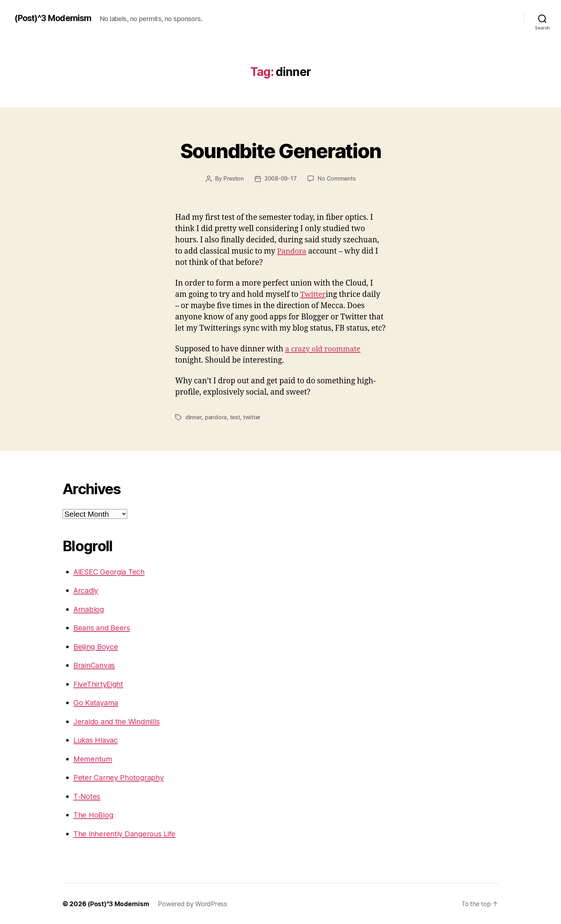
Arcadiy (87, 590)
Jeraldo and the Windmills (119, 721)
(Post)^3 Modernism (55, 18)
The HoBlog (94, 814)
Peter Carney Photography (120, 777)
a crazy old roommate (325, 349)
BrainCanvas (96, 665)
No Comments (337, 178)
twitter (253, 417)
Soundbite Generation (280, 150)
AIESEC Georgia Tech (111, 571)
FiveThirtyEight (100, 684)
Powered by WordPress (195, 903)
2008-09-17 (280, 178)
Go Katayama (97, 702)
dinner (193, 417)
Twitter (314, 294)
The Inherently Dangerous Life (127, 833)
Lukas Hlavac (97, 740)
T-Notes (87, 796)
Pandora (292, 251)
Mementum (94, 758)
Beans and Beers (103, 627)
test (235, 417)
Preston (233, 178)
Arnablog (89, 609)
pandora (216, 417)
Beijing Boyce (97, 646)
